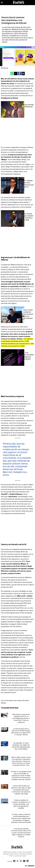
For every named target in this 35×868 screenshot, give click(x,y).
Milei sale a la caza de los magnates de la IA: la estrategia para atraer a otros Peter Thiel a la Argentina (21, 718)
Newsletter (6, 854)
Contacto (12, 854)
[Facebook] (14, 861)
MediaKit (30, 852)
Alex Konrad (4, 68)
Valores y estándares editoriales (23, 854)
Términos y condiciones (15, 856)
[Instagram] (21, 861)
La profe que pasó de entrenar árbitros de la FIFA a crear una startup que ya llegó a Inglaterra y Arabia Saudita (21, 833)
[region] (18, 10)
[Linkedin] (28, 861)
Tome (31, 509)
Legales (24, 856)
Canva (3, 703)
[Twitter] (17, 861)
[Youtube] (24, 861)
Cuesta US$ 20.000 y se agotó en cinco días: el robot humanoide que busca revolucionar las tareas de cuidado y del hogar (21, 790)
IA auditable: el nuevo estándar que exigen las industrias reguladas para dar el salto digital (21, 746)
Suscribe (10, 861)
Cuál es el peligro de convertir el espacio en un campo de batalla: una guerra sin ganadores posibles (21, 804)
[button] (2, 3)
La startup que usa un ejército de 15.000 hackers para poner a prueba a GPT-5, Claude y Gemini (21, 732)
